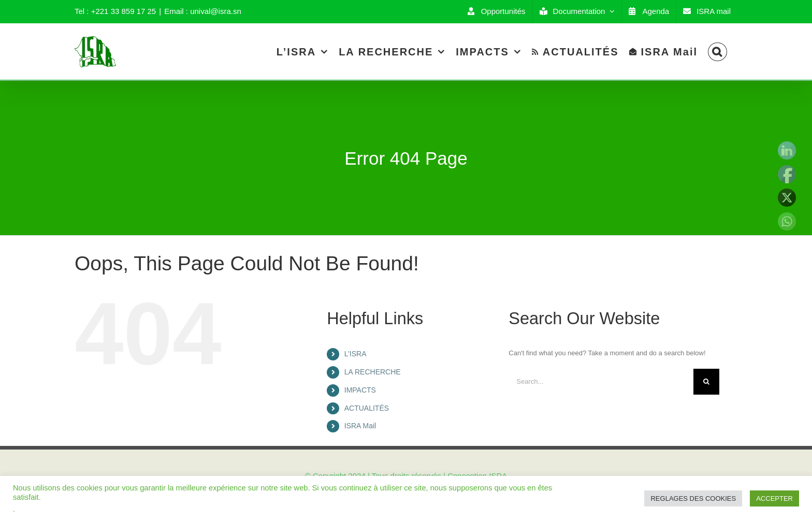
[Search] (717, 52)
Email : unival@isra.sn (203, 11)
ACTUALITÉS (367, 408)
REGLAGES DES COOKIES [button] (693, 498)
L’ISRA (356, 354)
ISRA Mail (360, 426)
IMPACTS (360, 390)
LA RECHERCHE (373, 372)
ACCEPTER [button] (774, 498)
